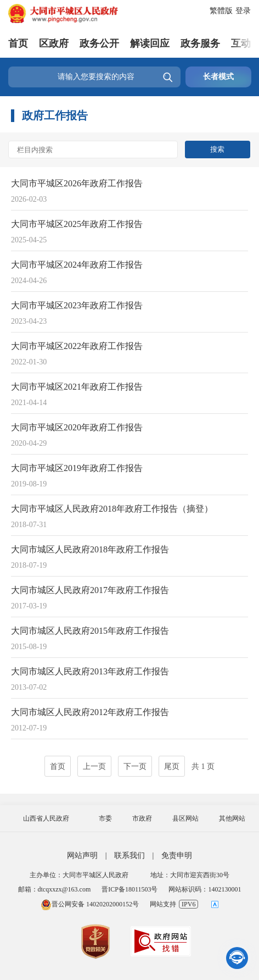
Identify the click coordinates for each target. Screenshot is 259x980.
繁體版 (221, 11)
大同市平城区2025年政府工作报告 (77, 224)
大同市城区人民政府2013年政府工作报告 (90, 671)
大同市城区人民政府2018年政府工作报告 (90, 549)
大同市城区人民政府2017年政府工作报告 (90, 590)
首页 (18, 43)
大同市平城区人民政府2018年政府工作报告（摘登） (112, 509)
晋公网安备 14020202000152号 (90, 904)
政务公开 (99, 43)
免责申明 (177, 856)
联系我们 (129, 856)
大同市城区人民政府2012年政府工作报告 (90, 712)
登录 (243, 11)
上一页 (94, 766)
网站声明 (82, 856)
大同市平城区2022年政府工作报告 (77, 346)
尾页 (172, 766)
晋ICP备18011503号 (129, 889)
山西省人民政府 (46, 818)
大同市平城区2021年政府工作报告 (77, 387)
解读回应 (150, 43)
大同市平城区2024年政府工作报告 (77, 265)
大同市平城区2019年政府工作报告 (77, 468)
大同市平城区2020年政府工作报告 (77, 427)
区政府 (54, 43)
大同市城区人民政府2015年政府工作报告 (90, 631)
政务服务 (200, 43)
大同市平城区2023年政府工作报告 (77, 305)
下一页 (135, 766)
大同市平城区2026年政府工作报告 (77, 183)
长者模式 (218, 77)
